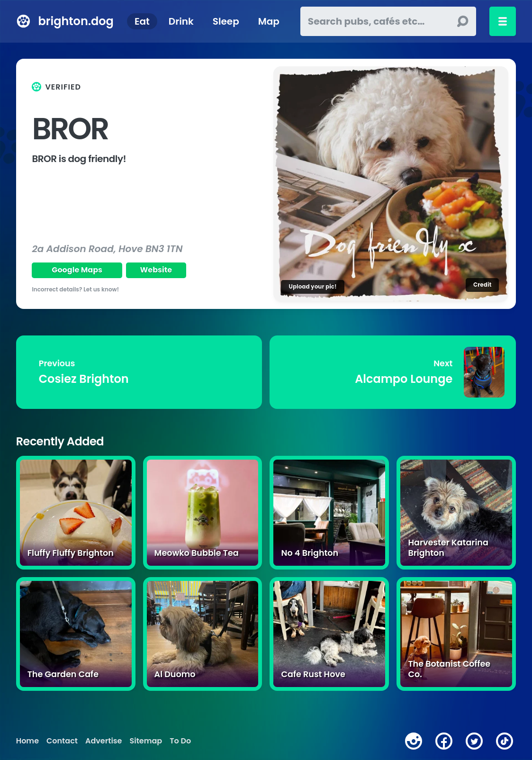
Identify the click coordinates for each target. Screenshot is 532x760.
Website (156, 270)
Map (269, 21)
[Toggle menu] (503, 21)
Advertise (104, 741)
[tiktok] (505, 741)
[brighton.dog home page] (23, 21)
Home (27, 741)
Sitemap (146, 741)
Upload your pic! (312, 286)
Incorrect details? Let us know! (75, 289)
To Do (180, 741)
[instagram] (414, 741)
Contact (62, 741)
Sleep (226, 21)
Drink (181, 21)
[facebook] (444, 741)
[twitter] (474, 741)
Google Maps (77, 270)
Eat (142, 21)
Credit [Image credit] (482, 285)
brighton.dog (76, 21)
